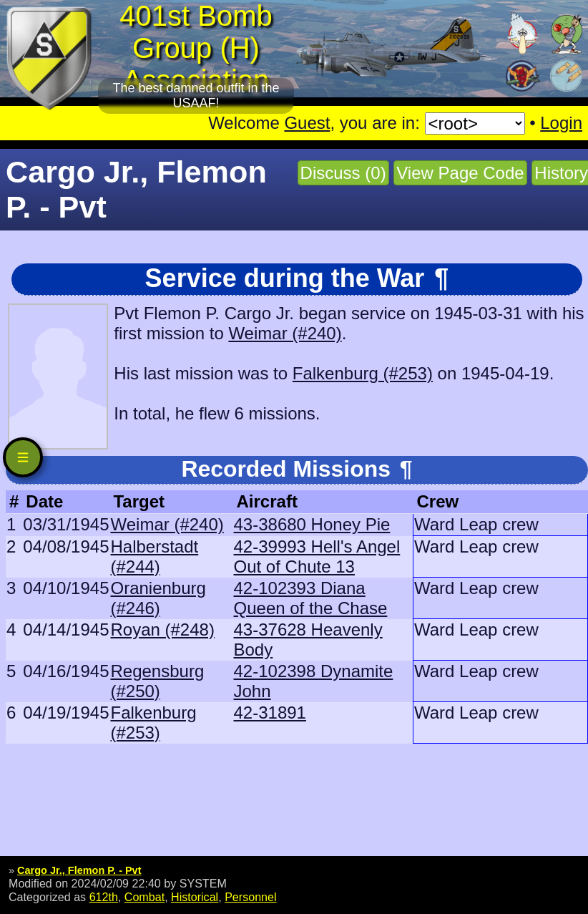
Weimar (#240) (285, 333)
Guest (307, 123)
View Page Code (460, 173)
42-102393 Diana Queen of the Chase (311, 598)
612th (104, 897)
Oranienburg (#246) (158, 598)
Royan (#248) (162, 629)
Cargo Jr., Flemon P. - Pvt (79, 870)
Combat (144, 897)
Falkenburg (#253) (363, 373)
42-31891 (270, 713)
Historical (195, 897)
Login (561, 123)
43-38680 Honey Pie (312, 524)
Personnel (250, 897)
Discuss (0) (343, 173)
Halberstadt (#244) (154, 556)
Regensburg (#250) (157, 681)
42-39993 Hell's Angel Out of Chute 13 (317, 556)
